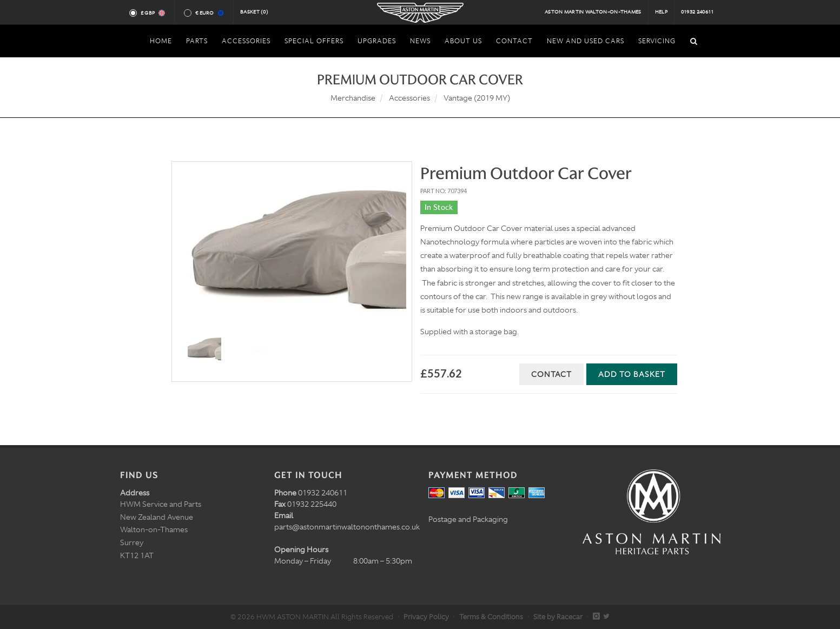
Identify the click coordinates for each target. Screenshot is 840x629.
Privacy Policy (426, 617)
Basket (254, 12)
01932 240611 (697, 12)
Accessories (409, 98)
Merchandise (353, 98)
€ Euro (209, 13)
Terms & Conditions (491, 617)
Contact (551, 374)
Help (661, 12)
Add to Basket (632, 374)
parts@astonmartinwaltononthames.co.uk (347, 527)
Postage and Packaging (468, 519)
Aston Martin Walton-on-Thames (593, 12)
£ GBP (152, 13)
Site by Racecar (558, 617)
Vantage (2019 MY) (477, 98)
